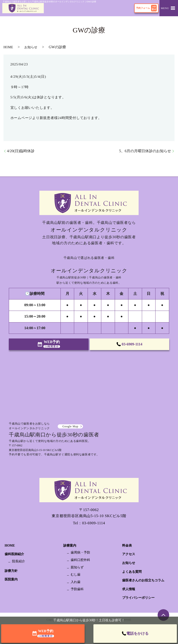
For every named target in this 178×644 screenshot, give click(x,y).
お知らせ (31, 47)
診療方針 (11, 571)
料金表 (127, 546)
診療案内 (70, 546)
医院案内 (11, 579)
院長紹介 (19, 561)
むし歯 (76, 575)
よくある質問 (132, 572)
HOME (8, 47)
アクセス (129, 554)
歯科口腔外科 (80, 560)
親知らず (77, 567)
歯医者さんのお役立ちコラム (143, 580)
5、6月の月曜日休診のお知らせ (145, 151)
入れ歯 (76, 582)
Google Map (70, 426)
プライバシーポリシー (138, 598)
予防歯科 (77, 589)
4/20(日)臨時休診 (21, 151)
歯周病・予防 (80, 552)
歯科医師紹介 (14, 554)
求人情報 (129, 589)
